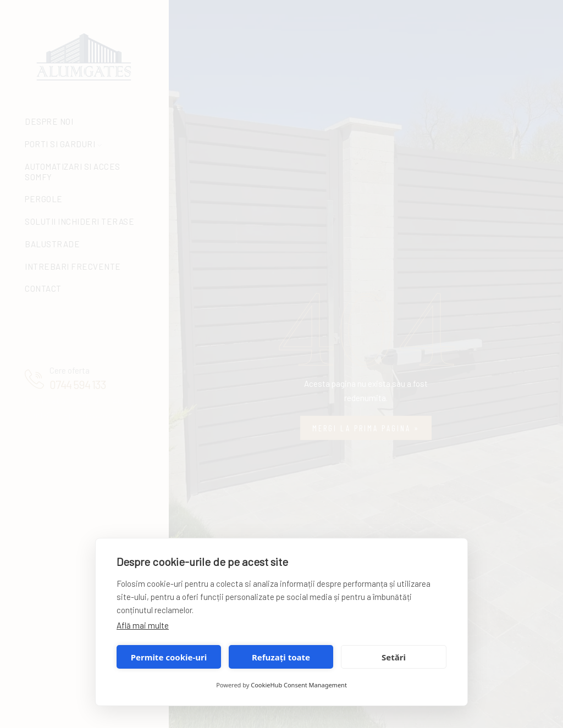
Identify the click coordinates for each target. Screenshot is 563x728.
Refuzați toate (281, 657)
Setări (394, 657)
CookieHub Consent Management (299, 685)
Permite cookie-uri (169, 657)
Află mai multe (143, 625)
